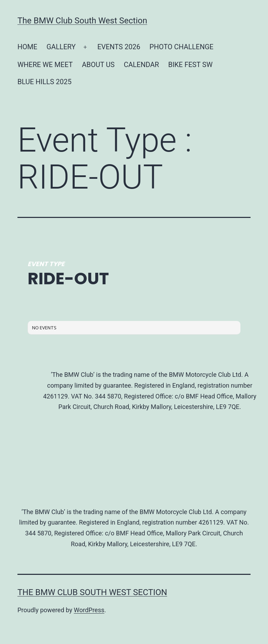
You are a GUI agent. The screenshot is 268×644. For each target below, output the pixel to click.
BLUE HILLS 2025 (44, 82)
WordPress (89, 610)
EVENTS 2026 (119, 47)
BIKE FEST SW (190, 65)
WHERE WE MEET (45, 65)
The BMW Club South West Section (82, 21)
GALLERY (61, 47)
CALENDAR (142, 65)
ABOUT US (98, 65)
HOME (27, 47)
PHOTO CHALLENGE (181, 47)
